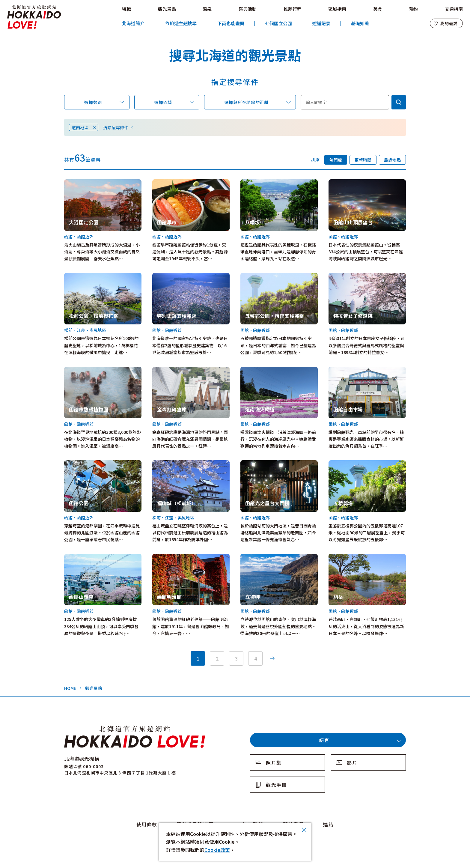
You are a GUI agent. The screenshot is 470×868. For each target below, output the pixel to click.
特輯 (126, 9)
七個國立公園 (278, 23)
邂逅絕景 (321, 23)
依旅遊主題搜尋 (181, 23)
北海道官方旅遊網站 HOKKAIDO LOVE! (34, 17)
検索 (399, 102)
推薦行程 (293, 9)
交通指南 (454, 9)
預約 (413, 9)
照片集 (274, 762)
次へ (272, 658)
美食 (378, 9)
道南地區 (80, 127)
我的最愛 (449, 23)
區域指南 (337, 9)
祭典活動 (248, 9)
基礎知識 (360, 23)
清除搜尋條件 (116, 127)
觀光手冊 (276, 785)
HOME (70, 688)
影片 (352, 762)
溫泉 (207, 9)
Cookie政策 (217, 850)
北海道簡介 (133, 23)
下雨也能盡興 (231, 23)
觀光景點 (167, 9)
